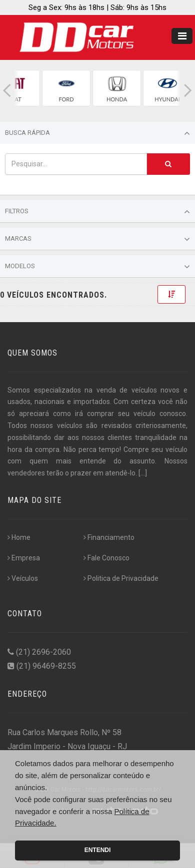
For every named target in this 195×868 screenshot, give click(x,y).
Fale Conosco (106, 558)
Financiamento (109, 537)
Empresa (24, 558)
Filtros (97, 212)
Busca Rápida (97, 133)
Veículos (23, 578)
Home (19, 537)
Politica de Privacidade (121, 578)
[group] (66, 88)
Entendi (98, 850)
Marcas (97, 239)
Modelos (97, 267)
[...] (143, 473)
